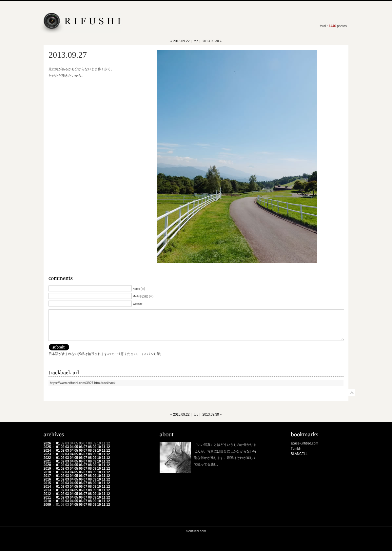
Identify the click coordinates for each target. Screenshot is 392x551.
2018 (47, 472)
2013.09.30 (211, 41)
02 (62, 447)
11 (103, 447)
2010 (47, 501)
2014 (47, 487)
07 (85, 447)
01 (58, 443)
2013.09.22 (181, 41)
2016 (47, 479)
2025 (47, 447)
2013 (47, 490)
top (196, 41)
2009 (47, 505)
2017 (47, 476)
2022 (47, 458)
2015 (47, 483)
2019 (47, 469)
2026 (47, 443)
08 (90, 447)
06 (81, 447)
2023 (47, 454)
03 (67, 447)
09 (95, 447)
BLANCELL (299, 454)
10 (99, 447)
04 (72, 447)
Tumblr (296, 449)
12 (108, 447)
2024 (47, 451)
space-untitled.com (304, 443)
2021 (47, 461)
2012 (47, 494)
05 (76, 447)
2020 (47, 465)
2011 (47, 497)
